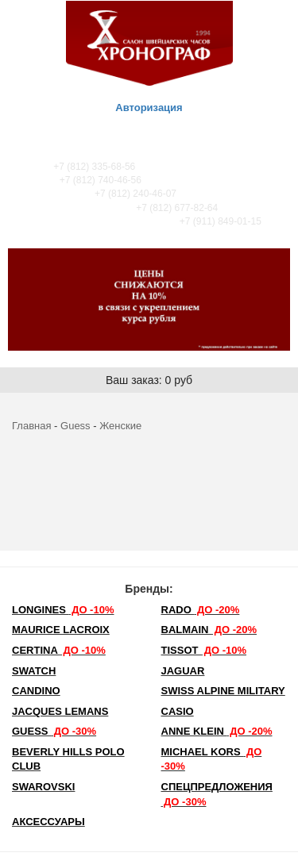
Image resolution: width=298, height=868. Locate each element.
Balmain (209, 630)
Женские (120, 426)
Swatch (34, 671)
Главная (31, 426)
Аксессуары (48, 822)
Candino (36, 691)
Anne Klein (217, 731)
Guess (75, 426)
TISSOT (204, 650)
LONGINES (63, 610)
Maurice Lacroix (61, 630)
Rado (201, 610)
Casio (178, 711)
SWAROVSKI (43, 787)
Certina (59, 650)
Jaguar (183, 671)
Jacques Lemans (60, 711)
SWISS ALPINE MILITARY (223, 691)
